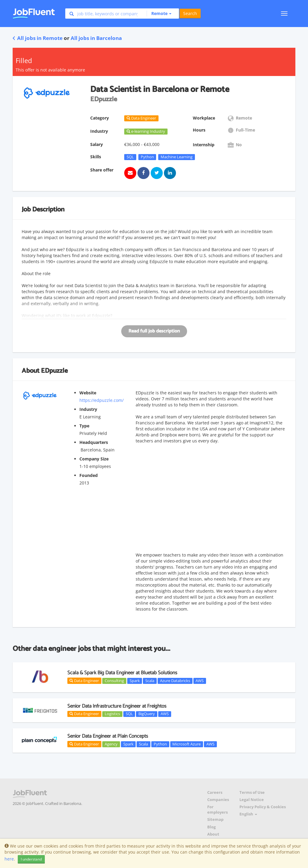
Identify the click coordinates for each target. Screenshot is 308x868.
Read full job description (154, 331)
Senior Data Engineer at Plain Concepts (108, 736)
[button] (159, 14)
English (248, 814)
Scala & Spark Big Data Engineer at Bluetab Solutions (122, 673)
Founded (89, 475)
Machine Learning (177, 157)
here (9, 859)
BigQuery (147, 714)
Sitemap (215, 819)
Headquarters (94, 442)
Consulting (114, 681)
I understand (31, 859)
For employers (217, 810)
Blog (211, 827)
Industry (88, 409)
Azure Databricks (175, 681)
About (213, 834)
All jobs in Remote (38, 38)
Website (88, 393)
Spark (135, 681)
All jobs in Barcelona (96, 38)
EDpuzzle (54, 371)
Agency (111, 744)
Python (147, 157)
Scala (150, 681)
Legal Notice (252, 800)
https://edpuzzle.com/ (102, 400)
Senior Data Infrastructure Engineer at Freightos (117, 706)
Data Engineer (84, 681)
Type (84, 426)
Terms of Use (252, 792)
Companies (218, 800)
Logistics (112, 714)
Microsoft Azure (186, 744)
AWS (200, 681)
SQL (130, 157)
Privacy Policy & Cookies (263, 807)
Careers (215, 792)
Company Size (94, 459)
